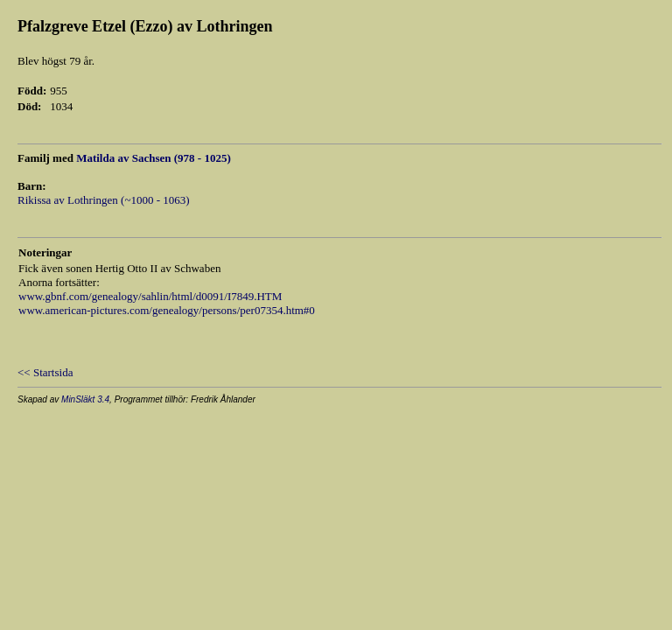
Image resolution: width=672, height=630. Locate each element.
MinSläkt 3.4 (85, 399)
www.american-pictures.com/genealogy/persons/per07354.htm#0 (167, 310)
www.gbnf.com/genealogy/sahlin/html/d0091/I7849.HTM (150, 296)
